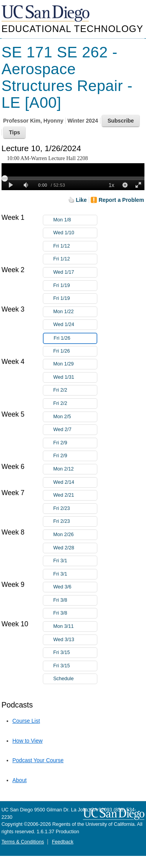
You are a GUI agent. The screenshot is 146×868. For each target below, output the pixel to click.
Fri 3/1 (75, 561)
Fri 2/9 (75, 443)
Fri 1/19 (75, 286)
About (20, 780)
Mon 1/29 (75, 364)
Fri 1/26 (75, 338)
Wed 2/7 (75, 430)
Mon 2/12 (75, 469)
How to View (28, 741)
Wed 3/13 (75, 640)
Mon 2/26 (75, 535)
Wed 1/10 (75, 233)
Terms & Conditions (23, 842)
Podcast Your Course (38, 760)
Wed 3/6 (75, 587)
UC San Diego (46, 14)
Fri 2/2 (75, 390)
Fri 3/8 (75, 600)
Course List (26, 721)
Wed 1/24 (75, 325)
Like (81, 200)
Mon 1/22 (75, 312)
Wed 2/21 (75, 495)
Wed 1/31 (75, 377)
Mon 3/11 (75, 626)
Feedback (62, 842)
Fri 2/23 (75, 509)
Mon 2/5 (75, 417)
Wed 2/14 (75, 482)
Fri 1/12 (75, 246)
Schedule (64, 679)
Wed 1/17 (75, 272)
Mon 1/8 (75, 220)
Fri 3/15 (75, 653)
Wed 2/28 (75, 548)
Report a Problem (121, 200)
